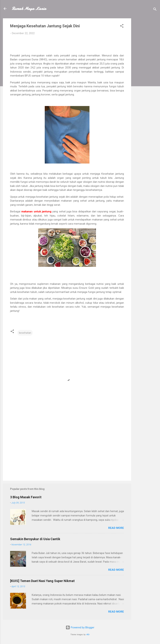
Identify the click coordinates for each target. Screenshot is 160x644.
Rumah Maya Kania (29, 9)
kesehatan (25, 333)
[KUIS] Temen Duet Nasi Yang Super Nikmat (42, 581)
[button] (122, 27)
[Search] (155, 10)
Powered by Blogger (80, 627)
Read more (116, 528)
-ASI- (88, 635)
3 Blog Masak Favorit (26, 497)
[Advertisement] (146, 72)
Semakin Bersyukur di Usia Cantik (35, 539)
